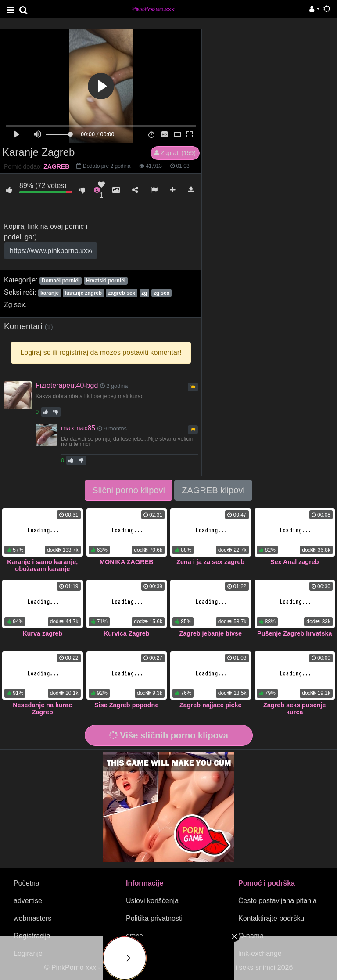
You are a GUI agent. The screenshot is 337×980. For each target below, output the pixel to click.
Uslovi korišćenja (152, 901)
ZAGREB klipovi (213, 490)
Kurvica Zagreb (127, 633)
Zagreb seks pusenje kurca (294, 709)
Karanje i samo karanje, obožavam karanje (42, 565)
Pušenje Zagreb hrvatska (294, 633)
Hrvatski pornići (106, 281)
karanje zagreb (83, 293)
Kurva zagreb (42, 633)
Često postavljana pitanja (278, 901)
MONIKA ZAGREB (127, 562)
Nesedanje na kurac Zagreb (42, 709)
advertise (28, 901)
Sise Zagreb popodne (126, 705)
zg (144, 293)
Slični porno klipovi (129, 490)
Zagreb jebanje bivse (211, 633)
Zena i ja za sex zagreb (210, 562)
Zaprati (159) (175, 153)
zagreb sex (122, 293)
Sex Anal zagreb (295, 562)
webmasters (32, 918)
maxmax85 (78, 428)
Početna (27, 883)
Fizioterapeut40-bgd (67, 385)
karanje (50, 293)
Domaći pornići (61, 281)
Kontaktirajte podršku (271, 918)
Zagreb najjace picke (211, 705)
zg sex (162, 293)
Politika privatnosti (154, 918)
